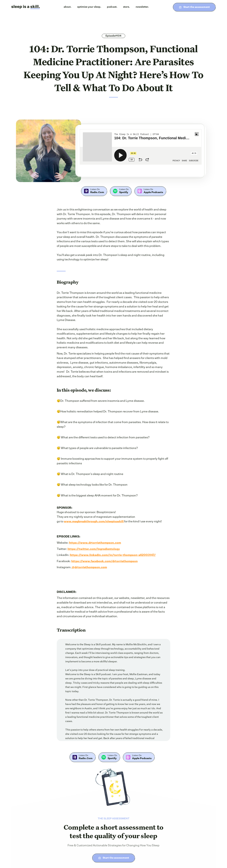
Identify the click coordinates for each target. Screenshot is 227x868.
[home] (26, 7)
